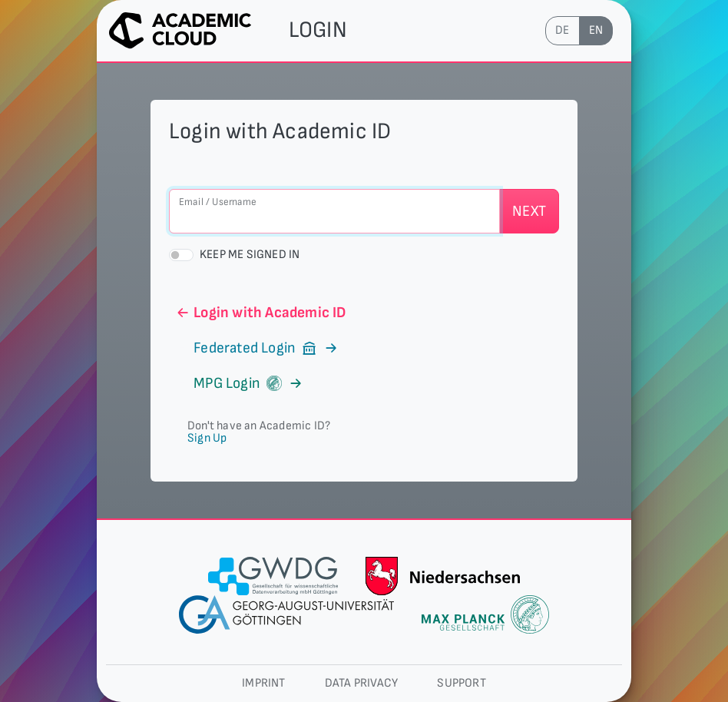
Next (529, 211)
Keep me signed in (250, 255)
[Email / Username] (334, 211)
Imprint (263, 683)
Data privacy (361, 683)
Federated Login (257, 348)
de (562, 30)
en (596, 30)
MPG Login (239, 383)
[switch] (181, 255)
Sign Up (207, 438)
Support (461, 683)
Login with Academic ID (261, 313)
